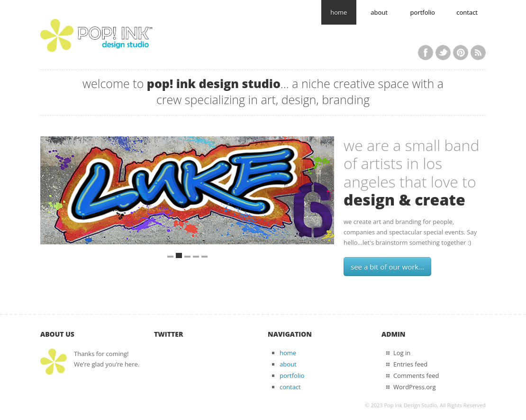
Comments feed (416, 375)
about (379, 12)
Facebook (426, 53)
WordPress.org (415, 387)
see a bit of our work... (387, 267)
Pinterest (461, 53)
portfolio (423, 12)
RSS (478, 53)
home (339, 12)
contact (467, 12)
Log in (402, 353)
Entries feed (410, 364)
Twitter (443, 53)
